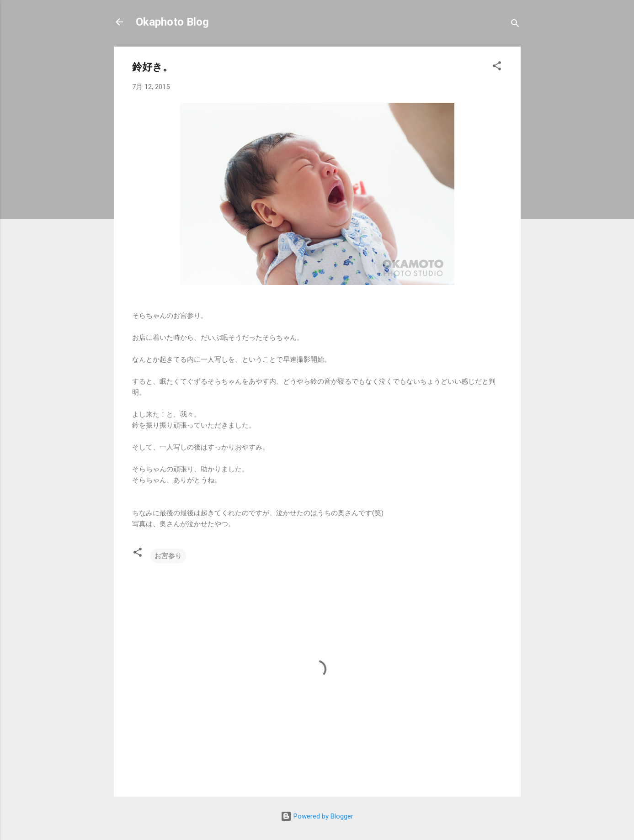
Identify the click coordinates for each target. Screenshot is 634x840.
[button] (497, 67)
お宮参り (168, 556)
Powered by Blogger (317, 816)
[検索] (515, 25)
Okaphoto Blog (172, 22)
